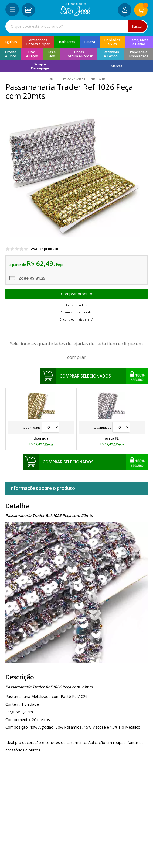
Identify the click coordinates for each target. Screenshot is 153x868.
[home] (75, 15)
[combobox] (76, 26)
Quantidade (41, 428)
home (51, 79)
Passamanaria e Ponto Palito (84, 79)
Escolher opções (76, 294)
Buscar (137, 26)
